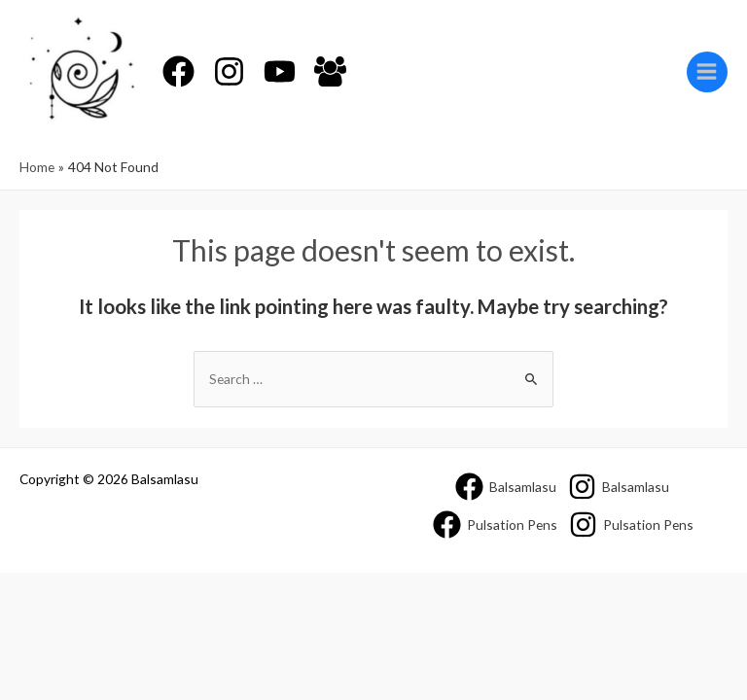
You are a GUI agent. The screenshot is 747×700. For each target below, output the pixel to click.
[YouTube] (280, 71)
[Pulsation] (495, 525)
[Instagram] (229, 71)
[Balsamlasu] (506, 487)
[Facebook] (178, 71)
